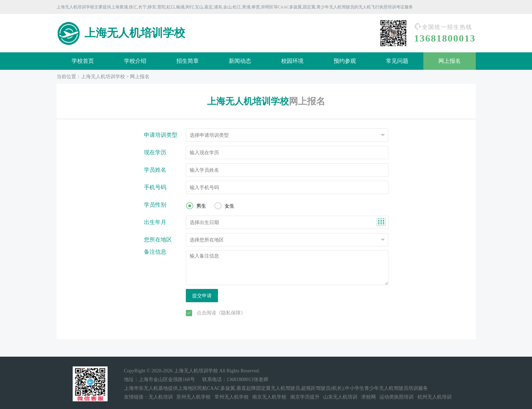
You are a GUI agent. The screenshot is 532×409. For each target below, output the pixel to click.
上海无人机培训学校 (103, 77)
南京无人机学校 (269, 397)
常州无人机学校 (232, 397)
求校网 (369, 397)
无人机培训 (161, 397)
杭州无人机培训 (435, 397)
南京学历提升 (305, 397)
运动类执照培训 (396, 397)
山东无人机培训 (340, 397)
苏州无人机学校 (194, 397)
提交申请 (202, 296)
